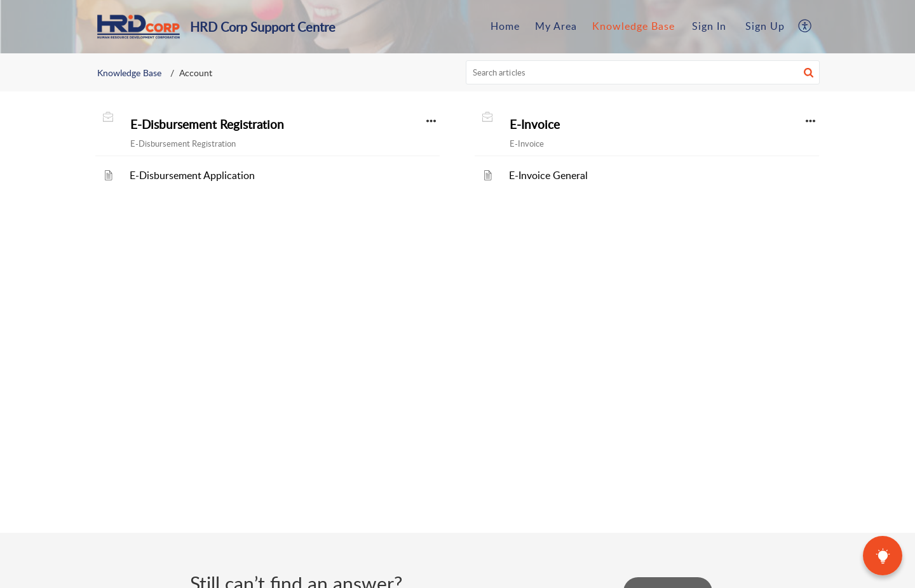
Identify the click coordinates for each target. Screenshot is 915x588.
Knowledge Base (129, 73)
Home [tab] (505, 26)
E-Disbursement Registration (207, 124)
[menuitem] (709, 27)
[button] (805, 27)
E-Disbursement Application (192, 175)
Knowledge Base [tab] (634, 26)
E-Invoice (535, 124)
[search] (643, 72)
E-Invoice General (548, 175)
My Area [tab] (556, 26)
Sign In (709, 26)
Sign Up (765, 26)
